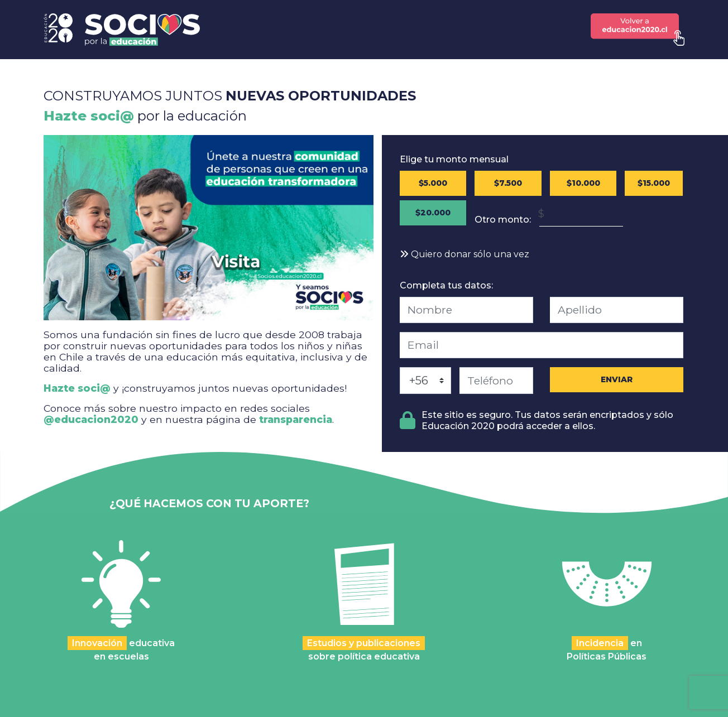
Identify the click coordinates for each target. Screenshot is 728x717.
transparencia (296, 419)
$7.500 (508, 183)
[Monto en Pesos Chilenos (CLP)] (581, 213)
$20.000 (433, 213)
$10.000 (583, 183)
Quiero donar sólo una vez (464, 254)
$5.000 (433, 183)
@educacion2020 (91, 419)
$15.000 (654, 183)
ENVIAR (617, 379)
